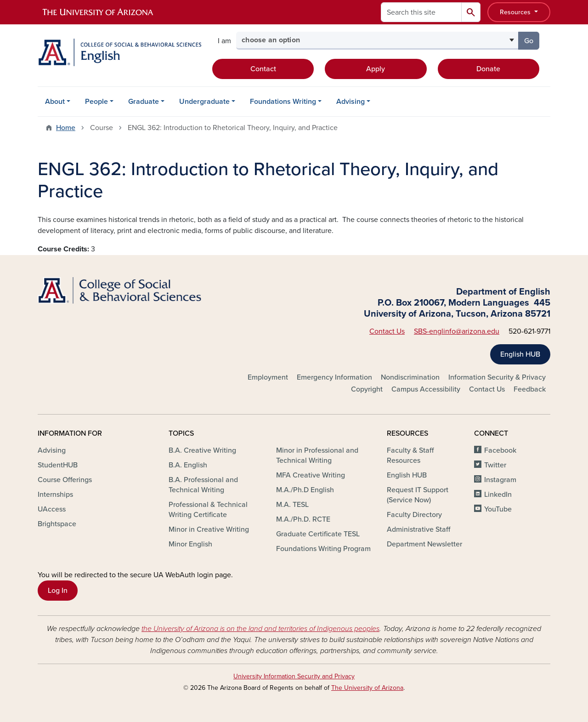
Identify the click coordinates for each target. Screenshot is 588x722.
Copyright (367, 389)
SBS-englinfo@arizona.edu (457, 331)
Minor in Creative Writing (209, 529)
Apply (376, 69)
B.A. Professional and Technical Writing (203, 485)
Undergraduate (204, 102)
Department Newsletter (424, 544)
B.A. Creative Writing (202, 450)
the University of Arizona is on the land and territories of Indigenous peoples (260, 629)
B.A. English (188, 465)
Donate (488, 69)
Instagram (500, 480)
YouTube (498, 509)
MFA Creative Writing (311, 475)
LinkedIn (498, 495)
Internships (55, 495)
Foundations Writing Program (323, 549)
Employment (268, 377)
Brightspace (57, 524)
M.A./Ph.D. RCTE (303, 519)
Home (66, 128)
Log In (58, 591)
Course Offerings (65, 480)
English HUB (520, 354)
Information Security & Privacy (497, 377)
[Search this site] (421, 12)
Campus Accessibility (426, 389)
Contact (263, 69)
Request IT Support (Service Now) (418, 495)
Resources (516, 12)
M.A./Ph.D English (305, 490)
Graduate (144, 102)
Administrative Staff (418, 529)
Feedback (530, 389)
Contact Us (387, 331)
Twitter (495, 465)
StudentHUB (58, 465)
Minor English (190, 544)
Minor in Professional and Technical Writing (317, 455)
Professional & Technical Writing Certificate (208, 510)
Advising (351, 102)
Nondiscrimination (410, 377)
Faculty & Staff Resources (410, 455)
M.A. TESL (292, 505)
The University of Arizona (367, 688)
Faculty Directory (414, 515)
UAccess (52, 509)
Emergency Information (334, 377)
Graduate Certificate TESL (318, 534)
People (96, 102)
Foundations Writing (283, 102)
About (55, 102)
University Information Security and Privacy (294, 676)
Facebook (500, 450)
